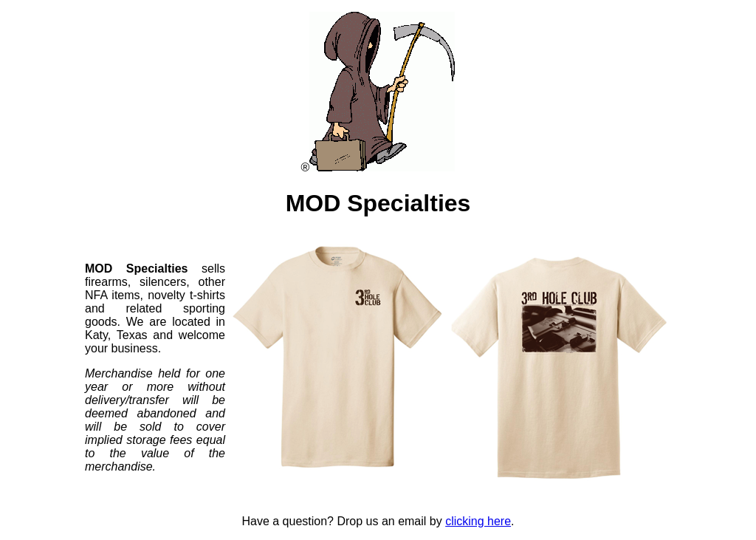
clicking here (478, 521)
